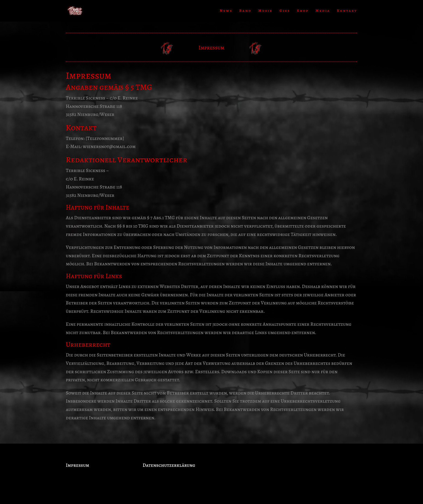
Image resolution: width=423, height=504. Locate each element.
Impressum (78, 465)
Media (323, 11)
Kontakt (347, 11)
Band (245, 11)
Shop (303, 11)
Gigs (285, 11)
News (226, 11)
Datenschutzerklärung (169, 465)
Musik (265, 11)
